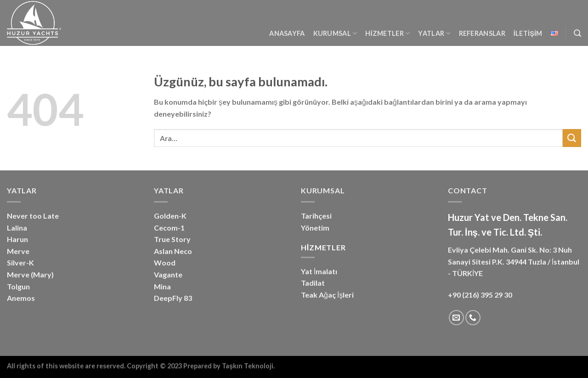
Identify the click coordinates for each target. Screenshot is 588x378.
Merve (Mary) (30, 274)
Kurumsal (335, 33)
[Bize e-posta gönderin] (456, 318)
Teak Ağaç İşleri (327, 295)
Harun (17, 239)
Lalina (17, 228)
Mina (162, 286)
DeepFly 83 (173, 298)
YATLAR (434, 33)
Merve (18, 251)
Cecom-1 (169, 228)
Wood (165, 262)
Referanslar (482, 33)
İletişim (528, 33)
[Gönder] (572, 138)
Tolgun (18, 286)
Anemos (21, 298)
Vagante (168, 274)
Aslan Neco (173, 251)
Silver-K (20, 262)
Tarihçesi (316, 216)
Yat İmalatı (319, 271)
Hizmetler (387, 33)
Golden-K (170, 216)
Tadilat (313, 283)
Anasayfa (287, 33)
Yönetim (315, 228)
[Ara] (577, 33)
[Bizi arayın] (473, 318)
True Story (172, 239)
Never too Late (33, 216)
